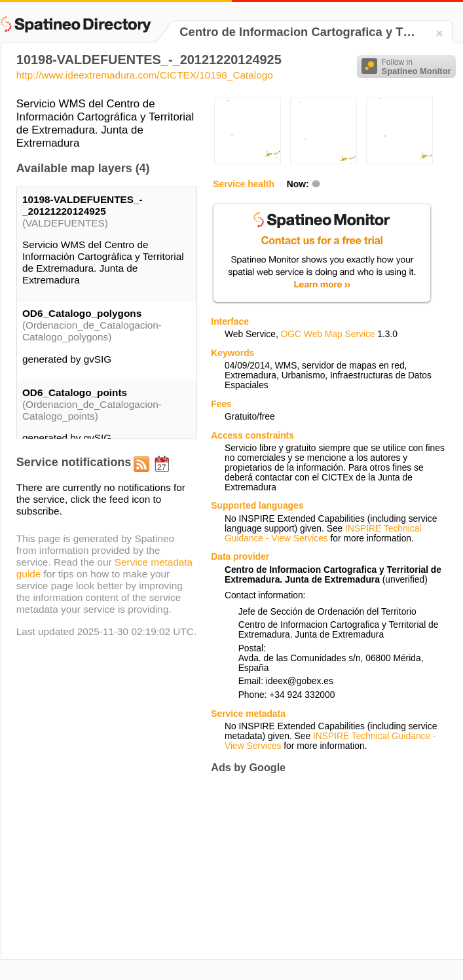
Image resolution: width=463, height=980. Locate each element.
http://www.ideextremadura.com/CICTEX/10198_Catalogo (145, 75)
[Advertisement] (296, 866)
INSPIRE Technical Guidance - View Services (323, 534)
